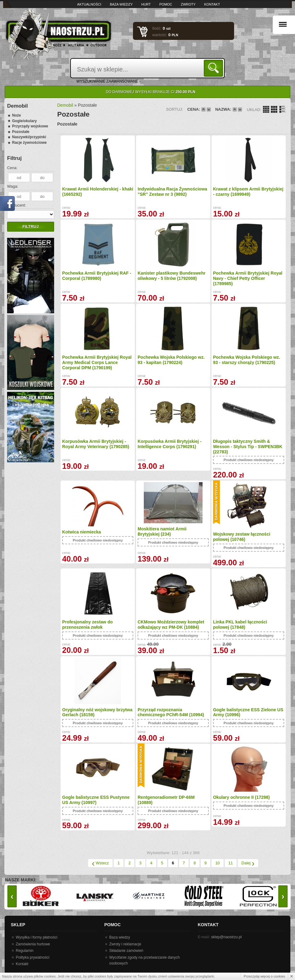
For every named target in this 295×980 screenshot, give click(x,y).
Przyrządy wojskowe (30, 126)
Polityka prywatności (33, 957)
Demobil (65, 105)
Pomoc (166, 4)
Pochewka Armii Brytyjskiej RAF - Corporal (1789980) (97, 276)
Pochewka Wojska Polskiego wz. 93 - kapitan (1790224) (171, 360)
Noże (17, 115)
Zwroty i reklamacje (125, 944)
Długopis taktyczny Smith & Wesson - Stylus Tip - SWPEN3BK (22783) (248, 447)
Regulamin (25, 951)
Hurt (146, 4)
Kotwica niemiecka (81, 532)
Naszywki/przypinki (29, 137)
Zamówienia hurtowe (33, 944)
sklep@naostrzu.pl (227, 937)
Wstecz (100, 863)
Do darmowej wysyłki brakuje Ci (150, 92)
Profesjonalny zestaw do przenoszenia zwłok (87, 625)
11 (231, 863)
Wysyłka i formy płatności (37, 937)
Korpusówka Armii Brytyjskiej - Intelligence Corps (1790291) (169, 444)
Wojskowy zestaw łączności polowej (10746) (242, 537)
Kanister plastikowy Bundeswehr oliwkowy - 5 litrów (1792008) (171, 276)
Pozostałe (21, 132)
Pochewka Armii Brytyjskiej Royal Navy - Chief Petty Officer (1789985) (248, 278)
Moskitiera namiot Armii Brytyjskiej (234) (162, 531)
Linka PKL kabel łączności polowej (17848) (240, 625)
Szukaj (214, 68)
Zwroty (188, 4)
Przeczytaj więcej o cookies (264, 976)
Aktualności (89, 4)
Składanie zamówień (126, 951)
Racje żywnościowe (29, 143)
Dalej (248, 863)
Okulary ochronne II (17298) (242, 797)
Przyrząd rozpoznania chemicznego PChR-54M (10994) (171, 712)
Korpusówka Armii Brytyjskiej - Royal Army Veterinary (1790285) (96, 444)
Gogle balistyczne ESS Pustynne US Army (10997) (96, 800)
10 (217, 863)
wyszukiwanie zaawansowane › (109, 81)
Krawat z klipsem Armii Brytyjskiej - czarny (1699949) (248, 192)
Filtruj (31, 227)
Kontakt (212, 4)
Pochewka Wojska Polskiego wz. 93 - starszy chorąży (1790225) (247, 360)
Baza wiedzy (121, 4)
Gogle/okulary (24, 121)
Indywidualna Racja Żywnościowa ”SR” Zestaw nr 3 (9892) (172, 192)
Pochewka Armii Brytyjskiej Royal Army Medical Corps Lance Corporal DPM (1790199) (97, 362)
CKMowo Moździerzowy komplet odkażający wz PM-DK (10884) (171, 625)
